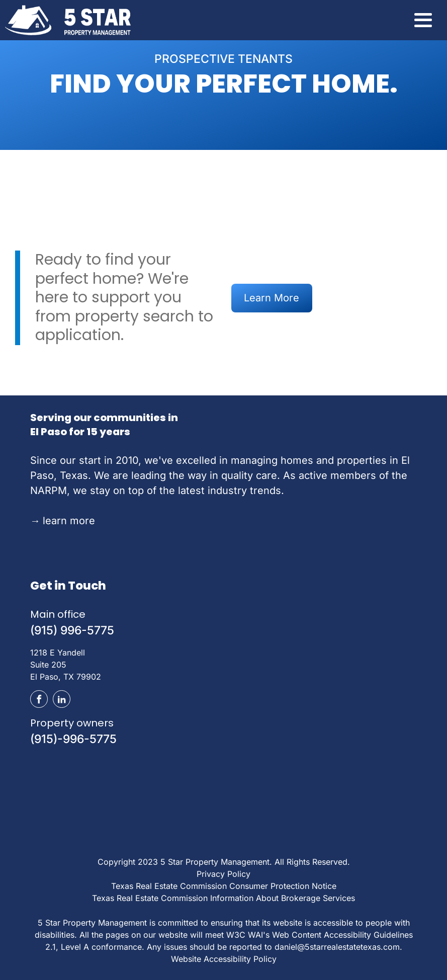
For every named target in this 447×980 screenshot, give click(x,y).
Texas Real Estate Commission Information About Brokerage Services (223, 898)
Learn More (272, 298)
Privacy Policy (223, 874)
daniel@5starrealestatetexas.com (337, 947)
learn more (63, 521)
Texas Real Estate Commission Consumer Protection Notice (224, 886)
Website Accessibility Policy (224, 959)
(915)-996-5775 (73, 739)
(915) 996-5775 (72, 630)
